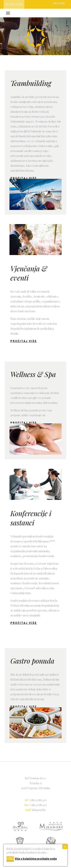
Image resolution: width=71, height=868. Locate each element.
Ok (10, 859)
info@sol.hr (39, 810)
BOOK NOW (14, 4)
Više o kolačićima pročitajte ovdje (36, 859)
